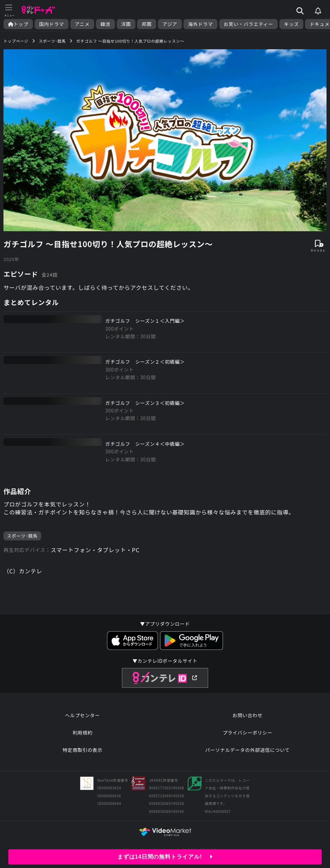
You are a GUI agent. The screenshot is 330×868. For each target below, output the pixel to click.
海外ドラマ (200, 24)
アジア (170, 24)
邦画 (147, 24)
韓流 (105, 24)
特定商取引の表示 (83, 750)
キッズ (291, 24)
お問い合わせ (248, 715)
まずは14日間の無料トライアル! (165, 857)
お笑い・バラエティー (248, 24)
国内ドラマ (52, 24)
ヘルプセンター (83, 715)
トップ (18, 24)
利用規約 (82, 732)
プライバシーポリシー (248, 732)
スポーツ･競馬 (22, 536)
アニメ (82, 24)
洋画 (126, 24)
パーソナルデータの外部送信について (248, 750)
